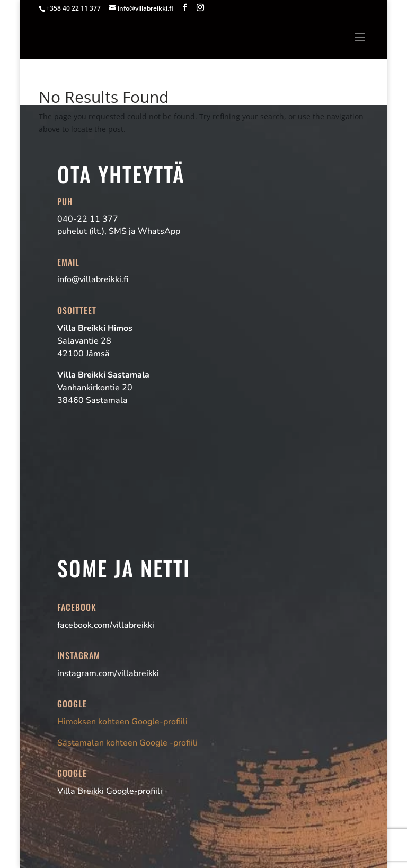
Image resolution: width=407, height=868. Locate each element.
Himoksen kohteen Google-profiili (122, 722)
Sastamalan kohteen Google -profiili (127, 743)
